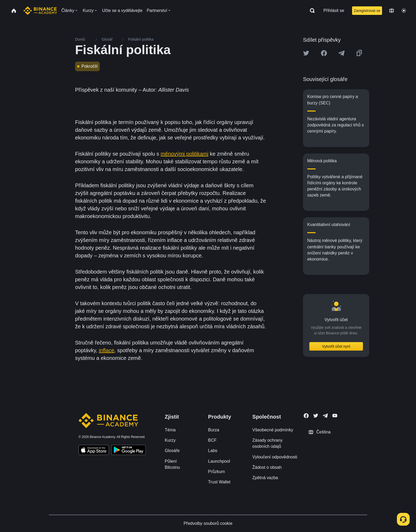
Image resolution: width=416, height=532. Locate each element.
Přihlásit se (334, 10)
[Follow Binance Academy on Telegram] (325, 416)
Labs (213, 451)
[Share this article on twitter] (306, 53)
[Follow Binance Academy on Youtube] (335, 416)
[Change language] (392, 11)
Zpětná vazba (265, 478)
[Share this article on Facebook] (324, 53)
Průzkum (216, 472)
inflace (107, 350)
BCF (212, 440)
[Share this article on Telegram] (341, 53)
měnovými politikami (184, 154)
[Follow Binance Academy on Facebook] (306, 416)
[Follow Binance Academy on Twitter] (316, 416)
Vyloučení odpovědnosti (275, 457)
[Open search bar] (311, 11)
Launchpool (219, 461)
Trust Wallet (219, 482)
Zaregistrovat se (367, 11)
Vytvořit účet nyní (336, 346)
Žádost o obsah (267, 467)
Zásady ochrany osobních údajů (267, 443)
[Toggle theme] (404, 11)
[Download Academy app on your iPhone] (94, 451)
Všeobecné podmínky (273, 430)
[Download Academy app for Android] (128, 451)
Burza (214, 430)
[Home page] (40, 11)
